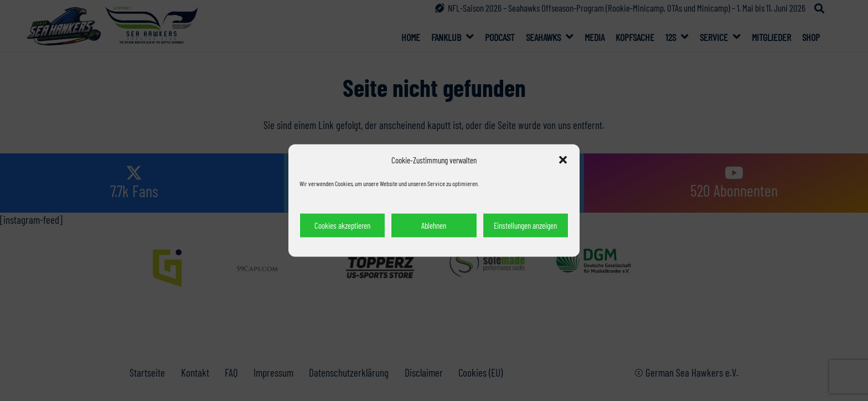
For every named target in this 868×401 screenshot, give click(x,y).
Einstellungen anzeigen (525, 225)
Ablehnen (434, 225)
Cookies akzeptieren (342, 225)
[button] (563, 160)
